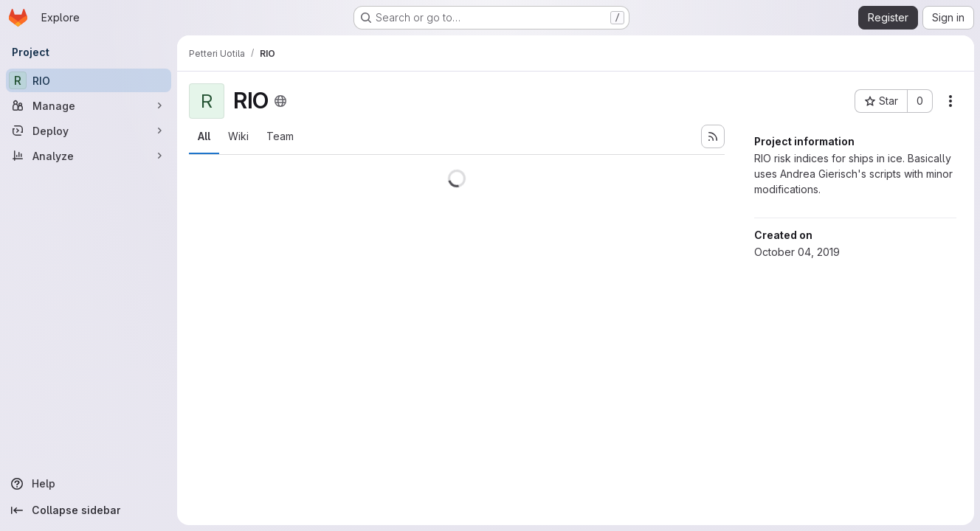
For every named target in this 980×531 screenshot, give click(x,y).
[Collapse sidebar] (89, 510)
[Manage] (89, 105)
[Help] (89, 484)
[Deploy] (89, 131)
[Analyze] (89, 156)
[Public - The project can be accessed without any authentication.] (280, 101)
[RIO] (89, 80)
